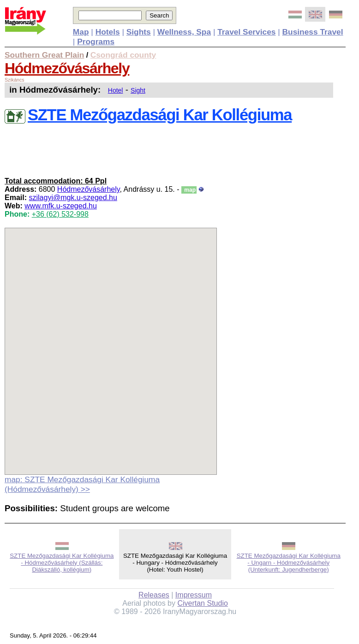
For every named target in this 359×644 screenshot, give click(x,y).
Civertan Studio (202, 603)
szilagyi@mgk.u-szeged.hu (73, 198)
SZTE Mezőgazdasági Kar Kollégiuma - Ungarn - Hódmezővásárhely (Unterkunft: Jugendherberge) (289, 563)
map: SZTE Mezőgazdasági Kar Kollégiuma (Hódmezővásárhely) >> (82, 484)
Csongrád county (123, 55)
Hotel (116, 90)
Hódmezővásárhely (67, 68)
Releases (154, 595)
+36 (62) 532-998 (60, 214)
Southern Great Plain (44, 55)
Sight (138, 90)
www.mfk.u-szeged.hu (61, 206)
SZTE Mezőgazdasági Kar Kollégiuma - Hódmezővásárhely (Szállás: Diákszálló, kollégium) (62, 563)
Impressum (194, 595)
